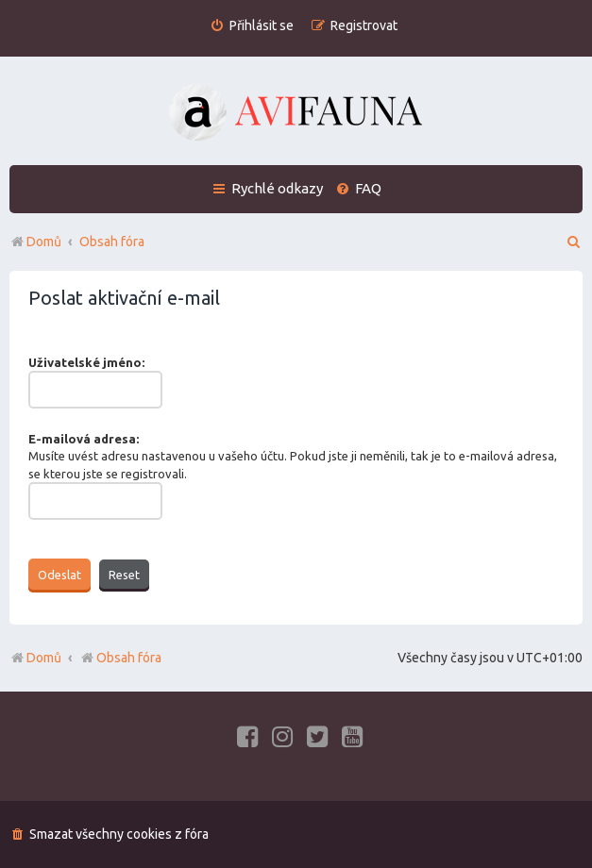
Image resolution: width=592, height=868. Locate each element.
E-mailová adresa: (84, 439)
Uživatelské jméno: (86, 362)
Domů (44, 658)
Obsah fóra (120, 658)
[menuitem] (252, 26)
